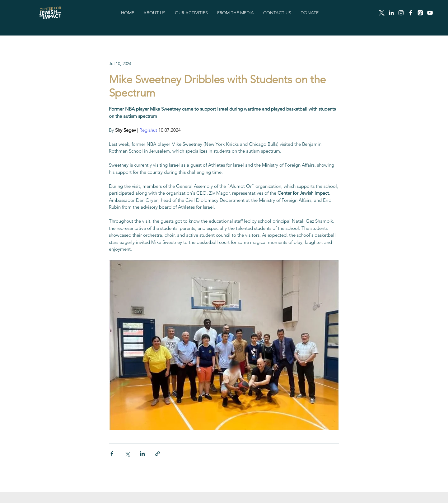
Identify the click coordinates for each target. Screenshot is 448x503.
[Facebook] (411, 13)
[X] (382, 13)
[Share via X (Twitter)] (127, 454)
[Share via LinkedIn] (142, 454)
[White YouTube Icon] (430, 13)
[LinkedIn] (391, 13)
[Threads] (420, 13)
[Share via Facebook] (112, 454)
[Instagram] (401, 13)
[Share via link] (158, 454)
